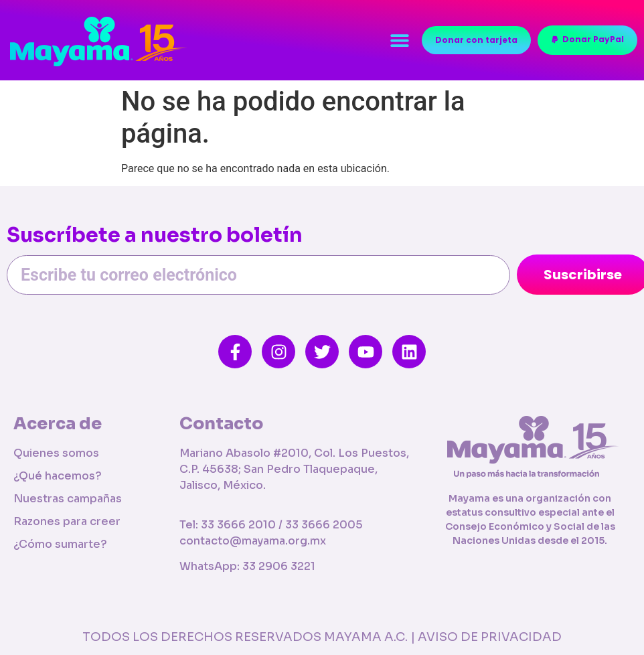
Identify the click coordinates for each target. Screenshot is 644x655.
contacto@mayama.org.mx (253, 541)
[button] (399, 41)
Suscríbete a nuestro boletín (155, 236)
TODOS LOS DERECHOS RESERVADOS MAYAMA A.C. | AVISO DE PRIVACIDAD (322, 637)
